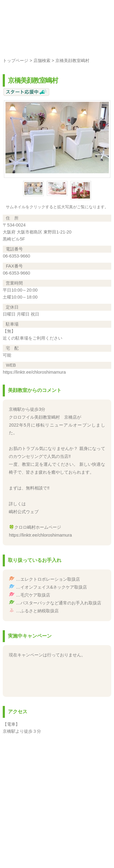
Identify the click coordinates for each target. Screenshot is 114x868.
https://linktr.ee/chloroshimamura (34, 372)
